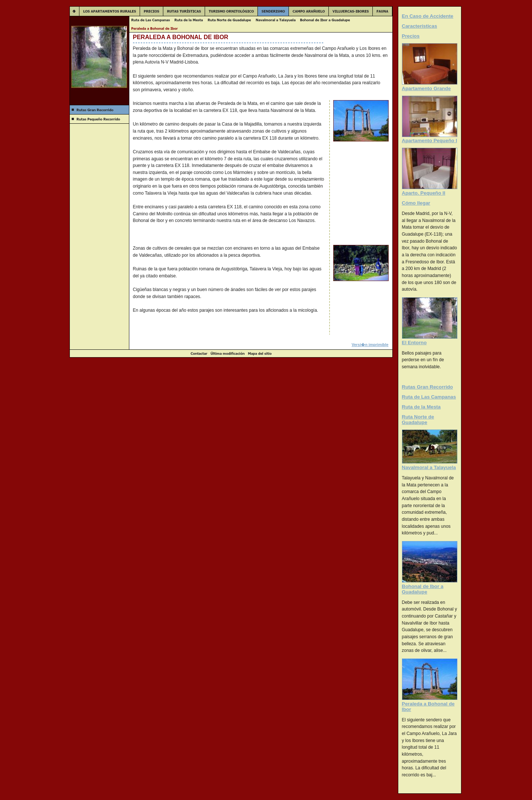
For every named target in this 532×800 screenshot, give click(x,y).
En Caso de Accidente (428, 16)
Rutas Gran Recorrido (428, 387)
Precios (411, 36)
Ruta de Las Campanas (429, 397)
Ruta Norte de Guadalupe (418, 420)
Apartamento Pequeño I (430, 141)
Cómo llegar (416, 203)
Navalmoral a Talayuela (429, 467)
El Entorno (414, 343)
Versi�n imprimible (370, 345)
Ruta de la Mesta (421, 407)
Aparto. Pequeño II (424, 193)
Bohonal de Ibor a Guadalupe (423, 589)
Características (420, 26)
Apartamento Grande (427, 88)
